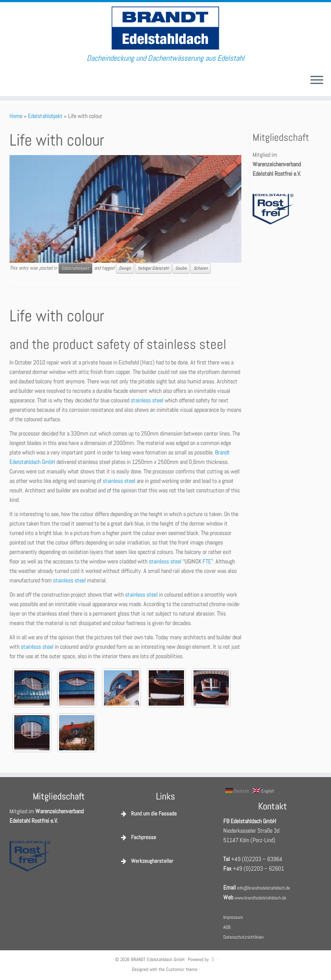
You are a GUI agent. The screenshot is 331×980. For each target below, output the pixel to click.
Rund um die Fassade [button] (148, 814)
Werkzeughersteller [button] (146, 861)
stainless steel (147, 400)
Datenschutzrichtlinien (244, 937)
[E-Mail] (13, 81)
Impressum (233, 917)
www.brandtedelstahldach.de (260, 898)
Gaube (181, 268)
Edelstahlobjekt (45, 116)
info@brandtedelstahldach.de (264, 888)
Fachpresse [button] (138, 837)
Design (125, 268)
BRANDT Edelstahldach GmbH (158, 959)
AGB (227, 927)
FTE (207, 561)
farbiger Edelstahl (153, 268)
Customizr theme (182, 969)
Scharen (201, 268)
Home (16, 116)
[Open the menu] (317, 81)
